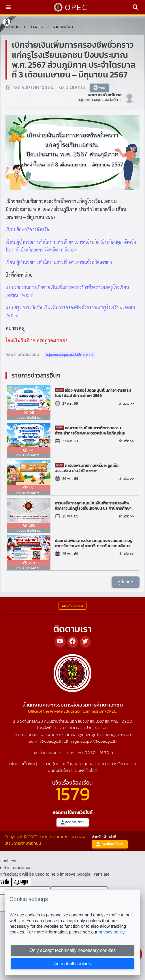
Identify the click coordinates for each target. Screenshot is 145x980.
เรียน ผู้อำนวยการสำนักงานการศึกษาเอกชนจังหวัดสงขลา (59, 262)
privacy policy (111, 932)
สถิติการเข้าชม (73, 822)
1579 (73, 794)
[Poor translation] (21, 882)
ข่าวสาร (36, 26)
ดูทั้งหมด (126, 582)
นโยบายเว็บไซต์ (22, 764)
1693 (104, 728)
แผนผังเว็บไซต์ (85, 770)
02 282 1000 (66, 728)
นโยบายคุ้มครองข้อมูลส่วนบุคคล (66, 764)
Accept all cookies (72, 964)
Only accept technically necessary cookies (73, 950)
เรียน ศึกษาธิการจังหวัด (27, 229)
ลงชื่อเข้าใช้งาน (110, 844)
